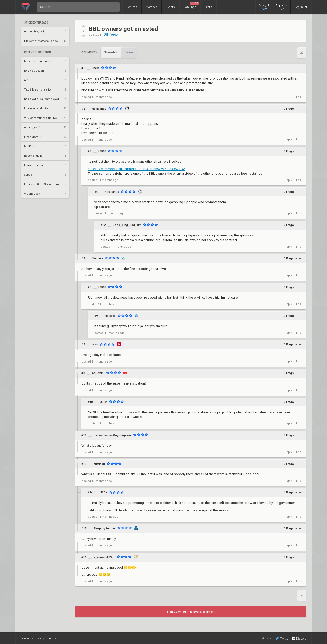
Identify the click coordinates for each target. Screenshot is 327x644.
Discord (299, 639)
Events (170, 7)
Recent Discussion (37, 52)
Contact (26, 638)
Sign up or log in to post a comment (191, 612)
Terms (52, 638)
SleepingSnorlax (104, 529)
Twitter (282, 638)
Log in (301, 7)
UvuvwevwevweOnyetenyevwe (113, 435)
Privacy (39, 638)
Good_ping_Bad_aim (127, 225)
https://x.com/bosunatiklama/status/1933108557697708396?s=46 (137, 169)
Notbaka (97, 259)
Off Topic (111, 34)
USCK (96, 68)
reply (289, 139)
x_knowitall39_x (104, 557)
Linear (129, 53)
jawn (95, 344)
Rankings (191, 5)
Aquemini (98, 373)
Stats (208, 7)
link (299, 97)
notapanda (99, 109)
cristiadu (99, 464)
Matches (151, 7)
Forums (132, 7)
